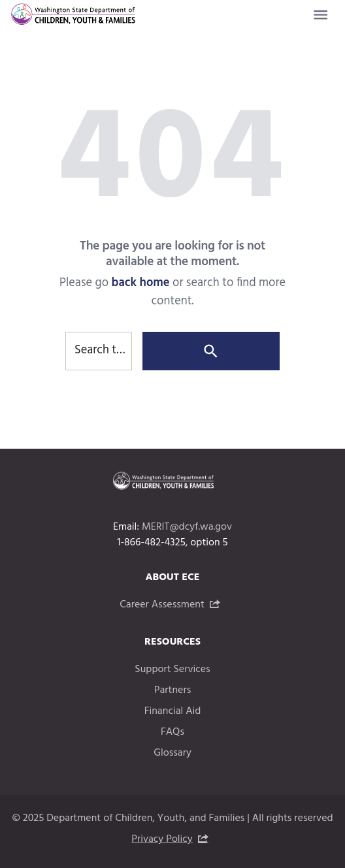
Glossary (172, 753)
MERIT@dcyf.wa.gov (187, 527)
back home (140, 283)
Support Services (172, 669)
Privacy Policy (162, 839)
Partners (173, 690)
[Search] (211, 351)
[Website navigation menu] (320, 15)
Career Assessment (162, 605)
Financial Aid (173, 711)
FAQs (172, 732)
